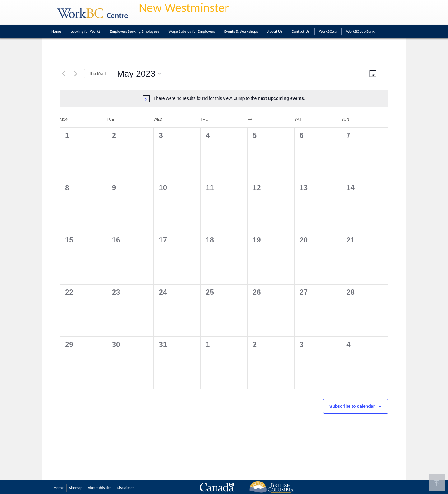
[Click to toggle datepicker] (139, 74)
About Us (275, 31)
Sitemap (76, 488)
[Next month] (76, 73)
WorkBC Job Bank (360, 31)
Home (56, 31)
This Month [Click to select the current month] (98, 73)
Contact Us (301, 31)
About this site (100, 488)
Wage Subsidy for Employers (192, 31)
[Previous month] (63, 73)
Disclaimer (125, 488)
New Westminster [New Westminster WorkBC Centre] (184, 8)
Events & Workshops (241, 31)
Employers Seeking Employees (135, 31)
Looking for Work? (86, 31)
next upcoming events (281, 98)
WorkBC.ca (328, 31)
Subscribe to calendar (352, 406)
